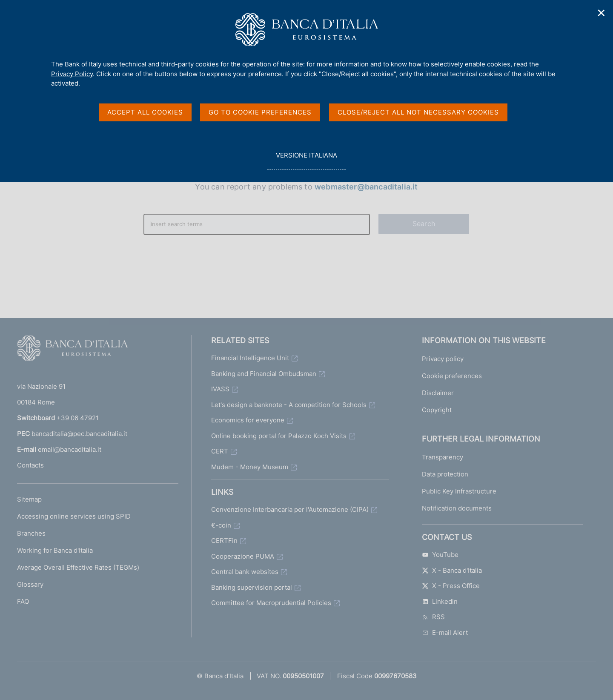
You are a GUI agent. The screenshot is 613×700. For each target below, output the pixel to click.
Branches (31, 533)
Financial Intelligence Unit (250, 358)
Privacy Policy (72, 74)
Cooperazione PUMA (243, 556)
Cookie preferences (452, 376)
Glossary (30, 584)
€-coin (221, 525)
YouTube (440, 555)
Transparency (443, 457)
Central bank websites (245, 572)
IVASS (220, 389)
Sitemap (29, 499)
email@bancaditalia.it (70, 449)
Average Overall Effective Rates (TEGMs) (78, 567)
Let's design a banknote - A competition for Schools (289, 405)
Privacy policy (443, 359)
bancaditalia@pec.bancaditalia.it (79, 434)
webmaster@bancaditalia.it (366, 187)
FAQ (23, 601)
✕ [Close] (602, 13)
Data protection (445, 474)
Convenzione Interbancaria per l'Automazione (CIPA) (290, 509)
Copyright (437, 410)
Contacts (30, 465)
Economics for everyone (248, 420)
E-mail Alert (445, 633)
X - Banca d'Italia (452, 570)
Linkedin (440, 601)
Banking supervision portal (252, 587)
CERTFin (224, 541)
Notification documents (457, 508)
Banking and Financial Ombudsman (264, 374)
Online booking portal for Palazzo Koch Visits (279, 436)
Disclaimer (438, 393)
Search (424, 224)
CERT (220, 451)
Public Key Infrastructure (459, 491)
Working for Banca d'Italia (55, 550)
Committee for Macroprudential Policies (271, 603)
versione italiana (306, 160)
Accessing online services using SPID (74, 516)
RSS (433, 617)
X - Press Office (451, 586)
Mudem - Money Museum (250, 467)
